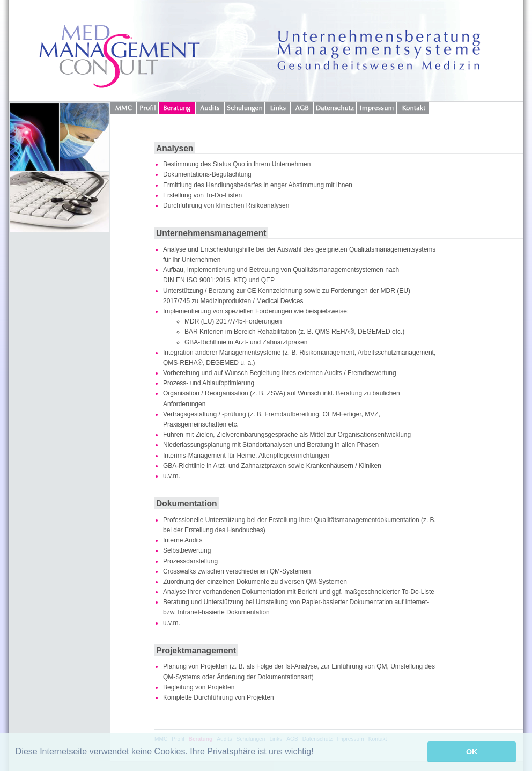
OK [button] (472, 752)
